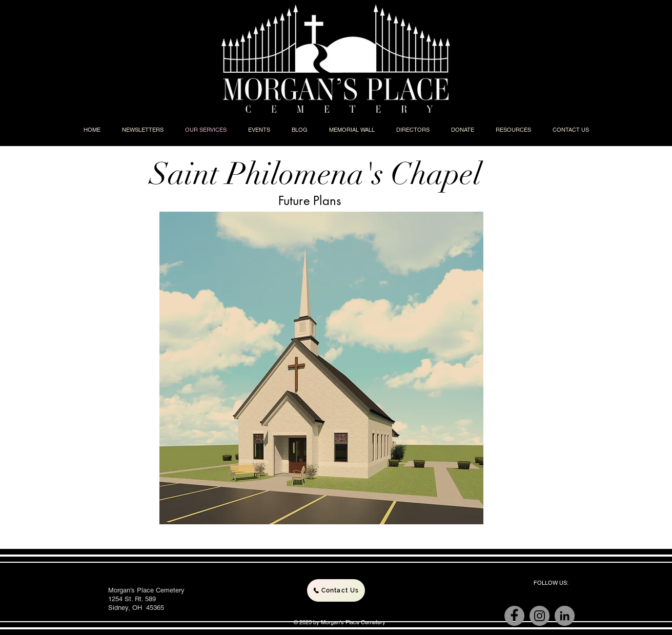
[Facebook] (514, 616)
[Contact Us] (336, 590)
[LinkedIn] (565, 616)
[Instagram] (539, 616)
